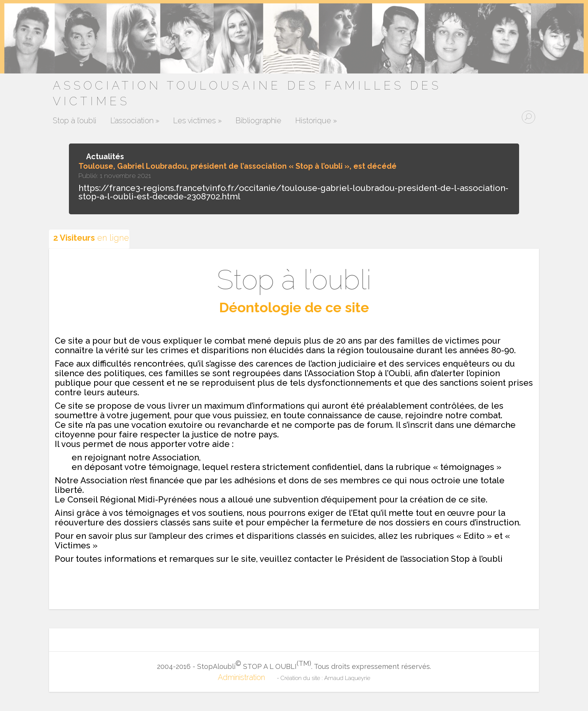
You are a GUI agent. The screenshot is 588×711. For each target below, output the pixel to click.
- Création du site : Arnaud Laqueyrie (323, 678)
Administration (241, 677)
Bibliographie (258, 121)
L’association (135, 121)
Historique (316, 121)
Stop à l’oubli (75, 121)
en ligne (91, 238)
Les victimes (197, 121)
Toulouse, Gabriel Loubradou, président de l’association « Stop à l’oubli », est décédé (238, 166)
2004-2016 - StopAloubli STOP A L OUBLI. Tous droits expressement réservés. (294, 665)
